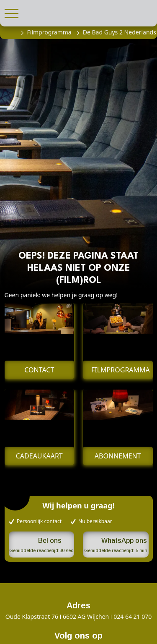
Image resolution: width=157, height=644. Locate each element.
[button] (12, 12)
